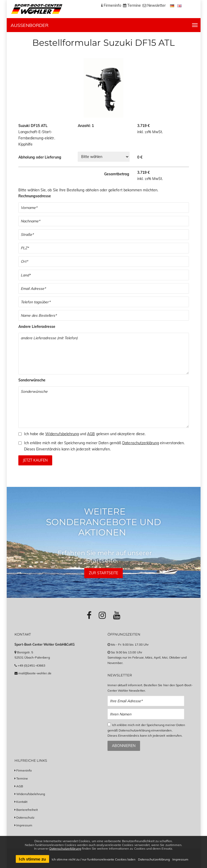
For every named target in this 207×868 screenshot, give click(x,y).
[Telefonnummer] (104, 302)
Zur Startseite (104, 573)
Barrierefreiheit (27, 810)
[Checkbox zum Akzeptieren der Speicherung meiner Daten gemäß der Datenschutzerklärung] (20, 443)
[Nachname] (104, 221)
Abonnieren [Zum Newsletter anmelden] (124, 746)
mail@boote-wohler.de (35, 673)
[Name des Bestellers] (104, 315)
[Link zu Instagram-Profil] (102, 615)
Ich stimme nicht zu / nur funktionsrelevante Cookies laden (94, 859)
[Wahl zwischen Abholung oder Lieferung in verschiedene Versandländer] (104, 157)
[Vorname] (104, 208)
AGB (91, 434)
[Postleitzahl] (104, 248)
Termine (22, 778)
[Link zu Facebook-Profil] (89, 615)
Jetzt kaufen (35, 460)
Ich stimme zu (32, 859)
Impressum (24, 825)
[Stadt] (104, 262)
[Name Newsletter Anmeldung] (146, 714)
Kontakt (22, 802)
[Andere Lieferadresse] (104, 354)
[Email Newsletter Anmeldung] (146, 701)
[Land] (104, 275)
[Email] (104, 288)
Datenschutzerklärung (141, 443)
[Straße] (104, 235)
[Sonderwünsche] (104, 407)
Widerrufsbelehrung (62, 434)
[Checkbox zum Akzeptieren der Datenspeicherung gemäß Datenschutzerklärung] (109, 724)
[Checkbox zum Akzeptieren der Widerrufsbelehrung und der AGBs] (20, 434)
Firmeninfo (24, 770)
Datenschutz (25, 817)
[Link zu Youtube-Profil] (117, 615)
